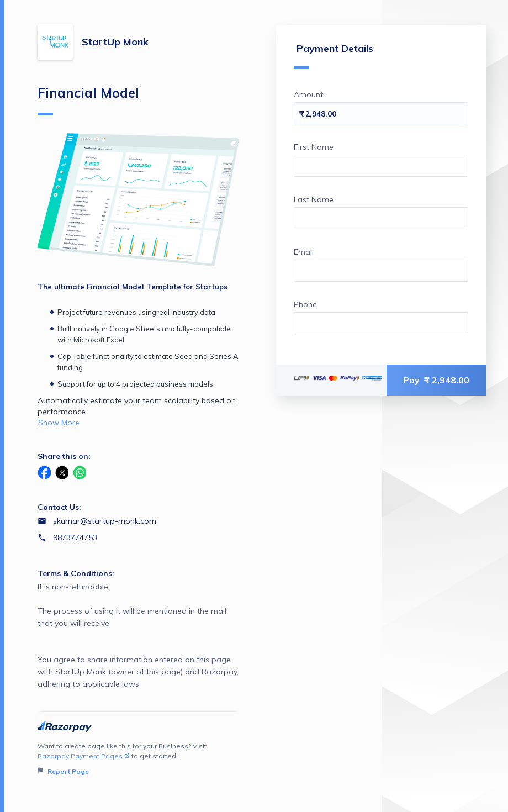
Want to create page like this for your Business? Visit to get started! (138, 759)
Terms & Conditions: (76, 573)
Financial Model (88, 100)
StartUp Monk (115, 42)
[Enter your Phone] (381, 323)
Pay (436, 380)
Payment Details (334, 56)
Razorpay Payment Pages (84, 756)
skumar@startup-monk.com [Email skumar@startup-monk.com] (105, 521)
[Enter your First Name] (381, 166)
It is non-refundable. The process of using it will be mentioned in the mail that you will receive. (138, 636)
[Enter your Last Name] (381, 218)
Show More (59, 423)
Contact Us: (59, 507)
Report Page (63, 771)
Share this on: (64, 456)
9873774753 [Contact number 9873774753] (75, 537)
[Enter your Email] (381, 271)
